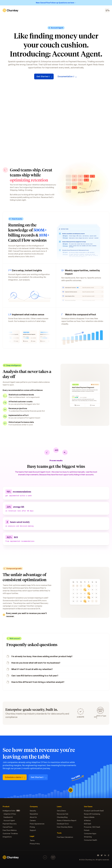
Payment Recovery (10, 824)
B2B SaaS (88, 824)
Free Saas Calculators (65, 837)
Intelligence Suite (11, 811)
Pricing (32, 827)
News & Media (89, 817)
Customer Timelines (10, 834)
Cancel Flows (8, 827)
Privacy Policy (35, 844)
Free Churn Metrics (10, 830)
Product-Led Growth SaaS (94, 811)
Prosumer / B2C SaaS (92, 827)
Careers (33, 820)
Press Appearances (37, 824)
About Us (33, 817)
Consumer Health (91, 840)
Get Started (44, 76)
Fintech (87, 830)
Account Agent (9, 820)
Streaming (88, 837)
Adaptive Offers (10, 814)
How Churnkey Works (65, 827)
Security (33, 811)
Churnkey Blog (62, 817)
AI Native (87, 820)
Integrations (7, 837)
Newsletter (34, 814)
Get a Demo (61, 811)
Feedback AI (8, 817)
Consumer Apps (90, 834)
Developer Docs (63, 824)
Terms (32, 840)
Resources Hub (63, 814)
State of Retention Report (67, 820)
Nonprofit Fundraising (92, 814)
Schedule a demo (15, 777)
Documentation (67, 76)
